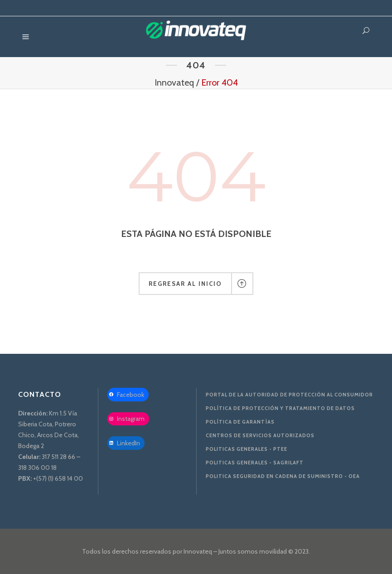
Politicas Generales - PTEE (247, 449)
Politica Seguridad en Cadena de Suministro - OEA (283, 476)
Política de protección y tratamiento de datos (280, 408)
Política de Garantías (240, 422)
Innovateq (174, 82)
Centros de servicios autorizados (260, 435)
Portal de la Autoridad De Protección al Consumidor (289, 395)
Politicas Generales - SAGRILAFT (255, 463)
